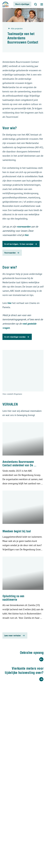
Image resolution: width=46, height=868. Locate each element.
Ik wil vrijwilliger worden (17, 337)
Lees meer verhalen (15, 636)
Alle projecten (15, 29)
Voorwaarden (12, 253)
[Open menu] (42, 4)
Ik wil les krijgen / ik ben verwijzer (21, 244)
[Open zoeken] (36, 4)
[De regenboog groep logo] (6, 5)
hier (27, 235)
